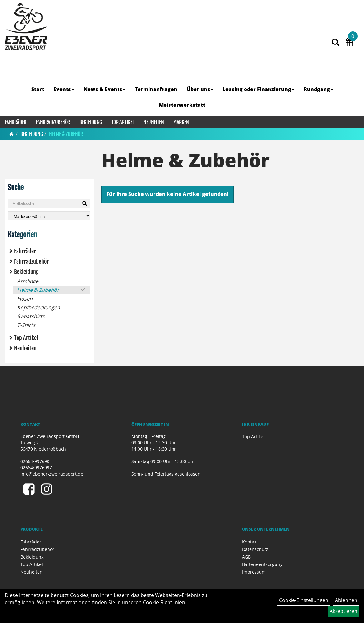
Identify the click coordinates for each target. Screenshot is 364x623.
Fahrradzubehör (53, 122)
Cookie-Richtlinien (164, 602)
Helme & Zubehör (66, 134)
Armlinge (28, 281)
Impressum (254, 572)
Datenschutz (255, 549)
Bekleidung (91, 122)
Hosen (25, 299)
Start (38, 89)
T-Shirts (26, 325)
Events (64, 89)
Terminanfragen (156, 89)
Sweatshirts (31, 316)
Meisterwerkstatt (182, 105)
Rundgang (318, 89)
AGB (246, 557)
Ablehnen (346, 600)
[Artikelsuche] (336, 43)
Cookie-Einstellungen (304, 600)
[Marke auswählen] (49, 216)
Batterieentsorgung (262, 564)
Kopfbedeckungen (39, 307)
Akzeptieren (344, 611)
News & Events (104, 89)
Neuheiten (154, 122)
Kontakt (250, 542)
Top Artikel (123, 122)
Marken (181, 122)
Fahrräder (15, 122)
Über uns (200, 89)
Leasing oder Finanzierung (258, 89)
